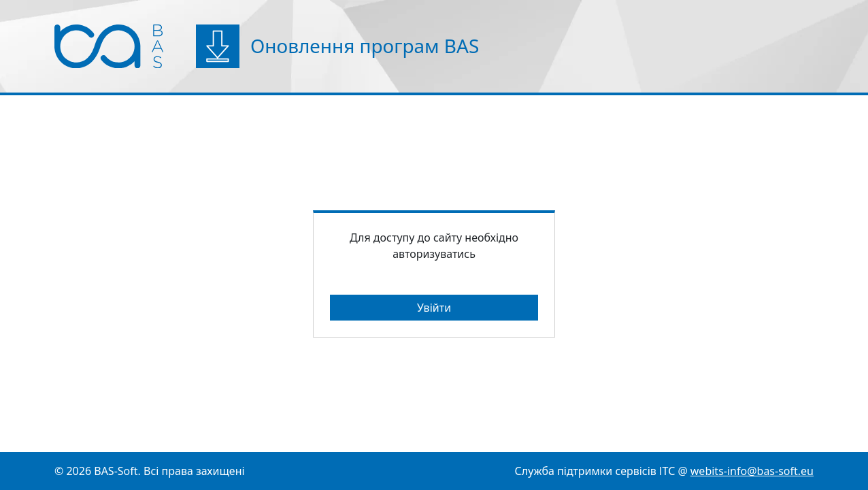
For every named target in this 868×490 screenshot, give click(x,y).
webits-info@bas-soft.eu (752, 471)
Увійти (434, 308)
